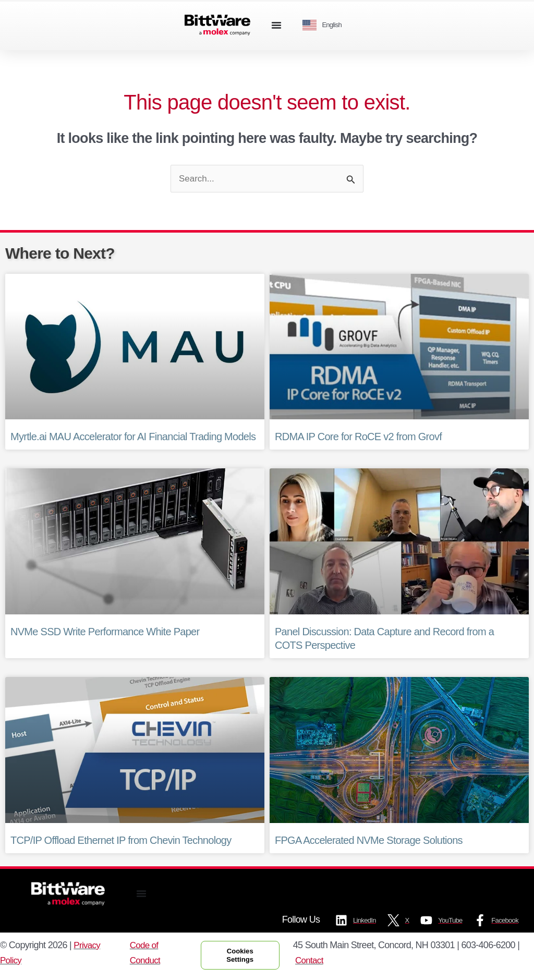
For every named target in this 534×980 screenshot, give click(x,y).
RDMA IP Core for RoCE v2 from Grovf (358, 438)
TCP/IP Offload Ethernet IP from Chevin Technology (121, 841)
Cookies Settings (243, 957)
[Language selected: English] (326, 25)
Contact (316, 962)
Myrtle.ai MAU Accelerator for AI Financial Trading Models (133, 438)
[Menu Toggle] (276, 25)
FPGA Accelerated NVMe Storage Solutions (369, 841)
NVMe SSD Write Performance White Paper (105, 633)
